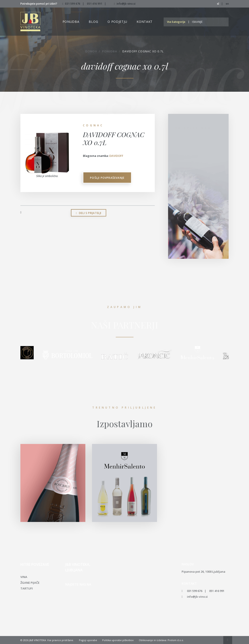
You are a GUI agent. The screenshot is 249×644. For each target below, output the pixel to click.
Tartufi (27, 588)
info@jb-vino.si (125, 4)
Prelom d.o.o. (176, 640)
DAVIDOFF (116, 156)
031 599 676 (73, 4)
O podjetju (117, 22)
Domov (91, 52)
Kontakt (145, 22)
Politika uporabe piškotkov (118, 640)
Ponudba (71, 22)
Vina (24, 577)
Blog (93, 22)
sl (218, 4)
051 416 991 (95, 4)
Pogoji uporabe (88, 640)
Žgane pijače (30, 583)
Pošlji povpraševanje (107, 178)
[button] (177, 22)
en (227, 4)
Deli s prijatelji (89, 213)
